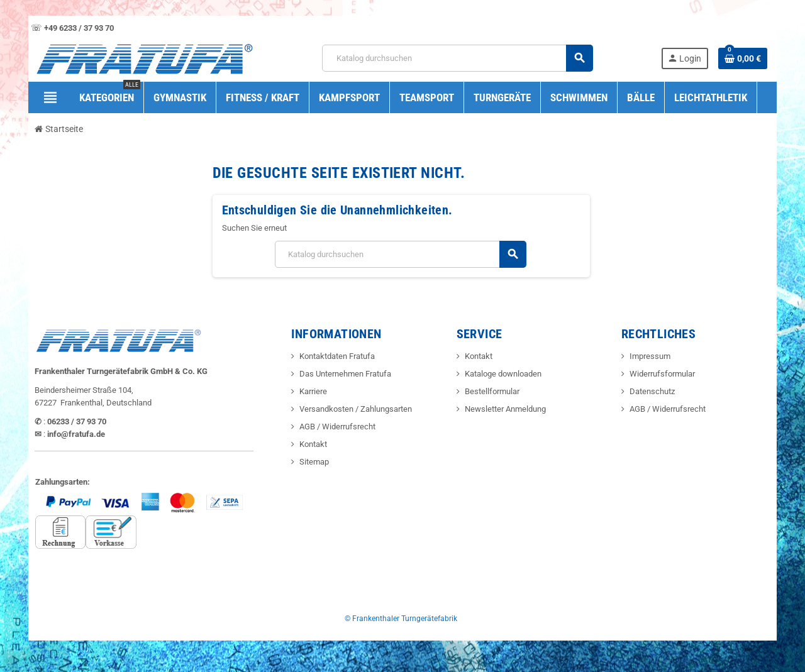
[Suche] (457, 58)
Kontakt (313, 444)
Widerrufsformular (662, 374)
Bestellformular (492, 391)
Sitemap (314, 462)
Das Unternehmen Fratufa (345, 374)
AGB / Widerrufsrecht (337, 427)
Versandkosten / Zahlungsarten (356, 409)
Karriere (313, 391)
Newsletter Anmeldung (505, 409)
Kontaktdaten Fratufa (337, 356)
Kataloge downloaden (503, 374)
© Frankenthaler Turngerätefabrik (401, 619)
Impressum (650, 356)
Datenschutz (652, 391)
